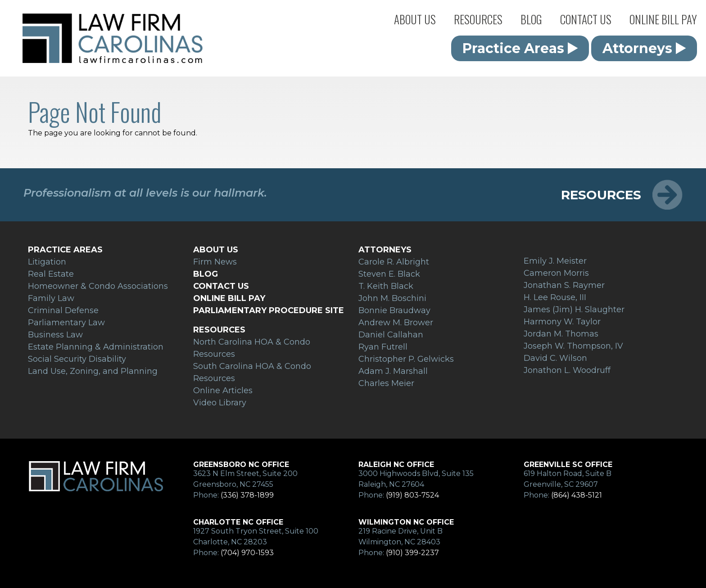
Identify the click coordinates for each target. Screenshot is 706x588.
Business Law (55, 335)
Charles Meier (386, 383)
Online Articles (223, 391)
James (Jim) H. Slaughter (574, 310)
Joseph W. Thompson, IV (573, 346)
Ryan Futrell (383, 347)
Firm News (215, 262)
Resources (478, 19)
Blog (531, 19)
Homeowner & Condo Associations (98, 286)
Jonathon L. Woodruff (567, 370)
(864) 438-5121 (577, 495)
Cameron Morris (556, 273)
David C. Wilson (555, 358)
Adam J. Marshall (393, 371)
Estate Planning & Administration (96, 347)
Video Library (220, 403)
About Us (415, 19)
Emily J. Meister (555, 261)
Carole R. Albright (394, 262)
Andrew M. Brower (396, 323)
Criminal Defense (63, 310)
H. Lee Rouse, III (555, 297)
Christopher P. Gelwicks (406, 359)
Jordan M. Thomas (561, 334)
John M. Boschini (392, 298)
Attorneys (644, 48)
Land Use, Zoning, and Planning (93, 371)
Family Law (51, 298)
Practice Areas (520, 48)
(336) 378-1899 (247, 495)
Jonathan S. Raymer (564, 285)
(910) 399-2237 (412, 553)
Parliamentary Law (66, 323)
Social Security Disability (77, 359)
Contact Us (586, 19)
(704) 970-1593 (247, 553)
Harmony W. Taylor (562, 322)
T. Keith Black (386, 286)
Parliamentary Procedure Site (269, 310)
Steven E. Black (389, 274)
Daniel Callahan (391, 335)
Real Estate (51, 274)
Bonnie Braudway (394, 310)
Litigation (47, 262)
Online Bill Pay (663, 19)
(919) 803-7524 (412, 495)
